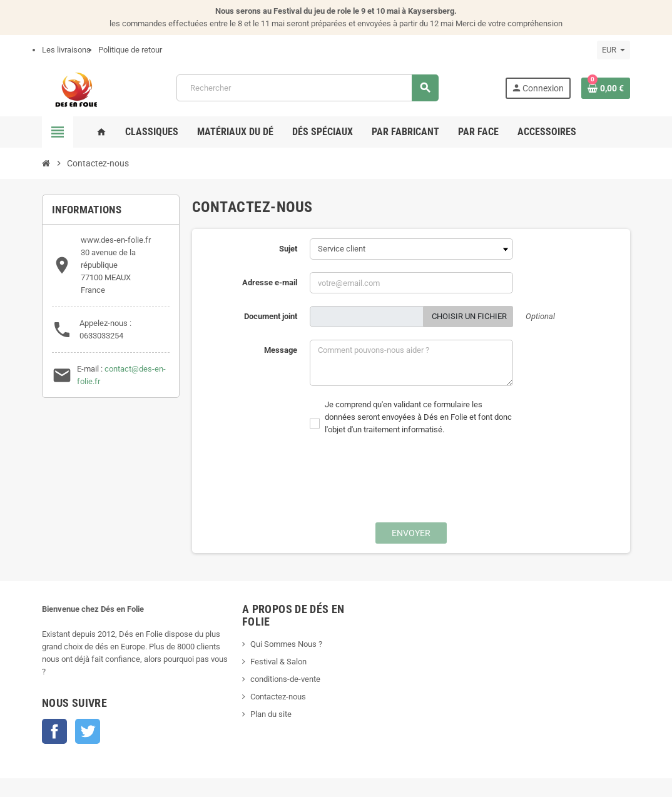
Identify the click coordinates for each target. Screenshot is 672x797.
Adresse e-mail (270, 282)
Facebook (54, 731)
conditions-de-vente (285, 679)
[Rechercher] (308, 88)
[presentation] (398, 485)
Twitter (88, 731)
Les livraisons (66, 50)
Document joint (271, 316)
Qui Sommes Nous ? (286, 644)
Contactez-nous (278, 697)
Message (281, 350)
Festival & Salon (278, 662)
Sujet (288, 249)
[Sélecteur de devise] (613, 50)
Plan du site (271, 714)
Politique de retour (130, 50)
